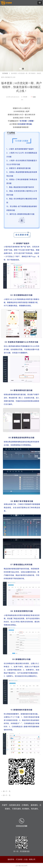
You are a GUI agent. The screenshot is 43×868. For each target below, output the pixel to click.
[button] (40, 3)
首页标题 (5, 73)
